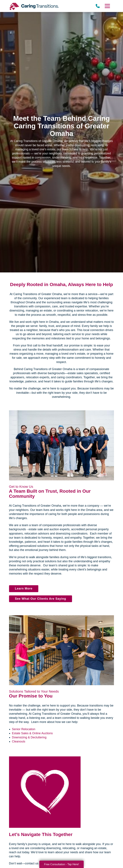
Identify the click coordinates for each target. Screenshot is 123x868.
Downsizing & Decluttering (29, 737)
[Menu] (107, 6)
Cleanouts (19, 741)
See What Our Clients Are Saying (41, 599)
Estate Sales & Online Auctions (32, 733)
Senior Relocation (24, 729)
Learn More (24, 589)
